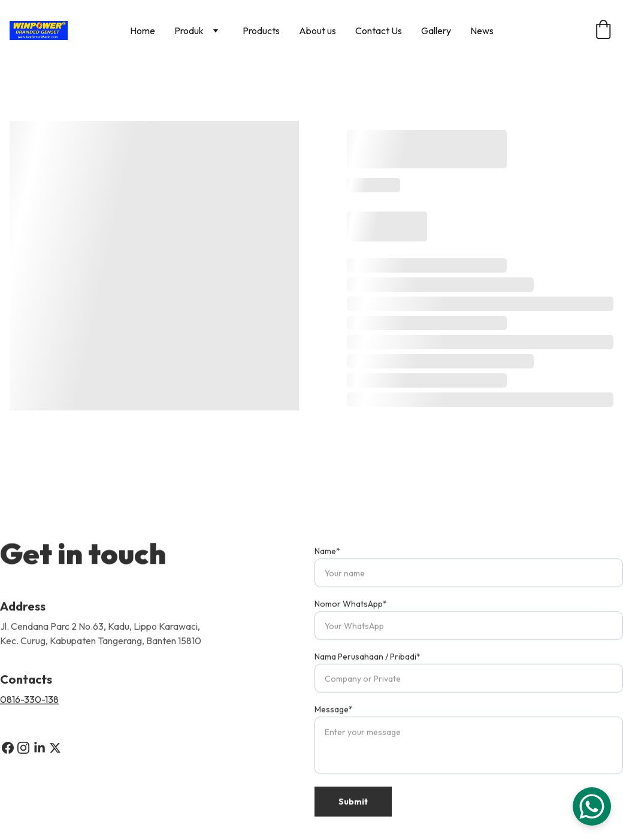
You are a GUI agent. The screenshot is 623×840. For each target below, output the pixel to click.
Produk (189, 31)
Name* (327, 564)
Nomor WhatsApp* (351, 617)
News (482, 31)
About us (317, 31)
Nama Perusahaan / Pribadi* (368, 670)
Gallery (436, 31)
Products (261, 31)
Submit (353, 815)
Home (143, 31)
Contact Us (379, 31)
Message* (334, 723)
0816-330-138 (29, 702)
